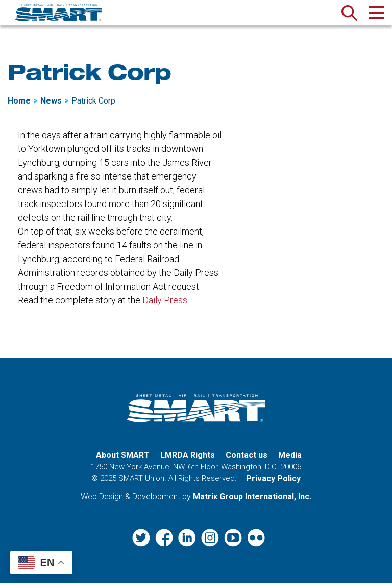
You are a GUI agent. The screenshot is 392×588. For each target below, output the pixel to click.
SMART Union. (142, 484)
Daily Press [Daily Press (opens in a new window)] (165, 306)
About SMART (123, 461)
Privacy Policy (273, 484)
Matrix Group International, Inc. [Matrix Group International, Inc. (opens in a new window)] (252, 502)
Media (290, 461)
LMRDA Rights (188, 461)
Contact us (247, 461)
